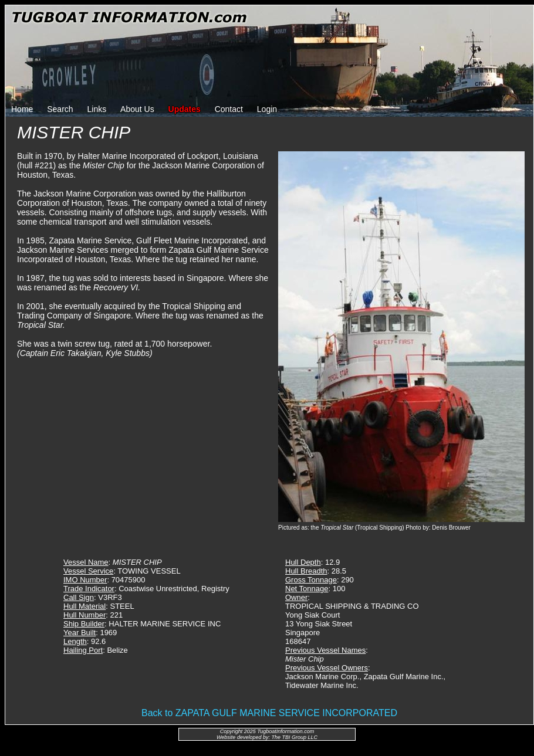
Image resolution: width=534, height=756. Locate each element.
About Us (137, 109)
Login (267, 109)
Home (22, 109)
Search (60, 109)
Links (97, 109)
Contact (229, 109)
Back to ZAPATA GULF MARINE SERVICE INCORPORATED (269, 713)
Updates (185, 109)
